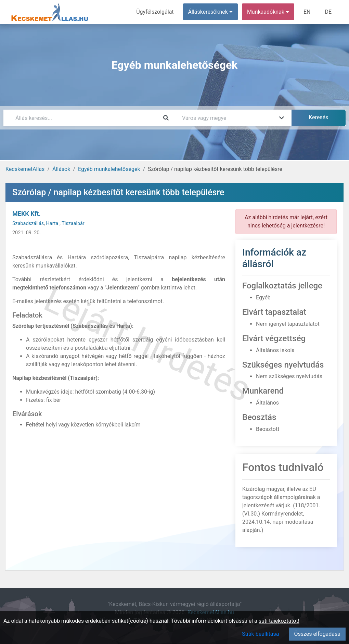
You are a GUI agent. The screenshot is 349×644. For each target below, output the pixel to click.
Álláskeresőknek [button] (210, 12)
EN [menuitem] (307, 12)
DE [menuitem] (328, 12)
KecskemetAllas (25, 169)
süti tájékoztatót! (279, 621)
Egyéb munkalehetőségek (109, 169)
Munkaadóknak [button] (268, 12)
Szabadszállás (28, 224)
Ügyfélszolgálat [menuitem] (155, 12)
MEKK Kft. (26, 214)
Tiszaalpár (73, 224)
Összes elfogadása (317, 634)
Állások (61, 169)
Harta (53, 224)
